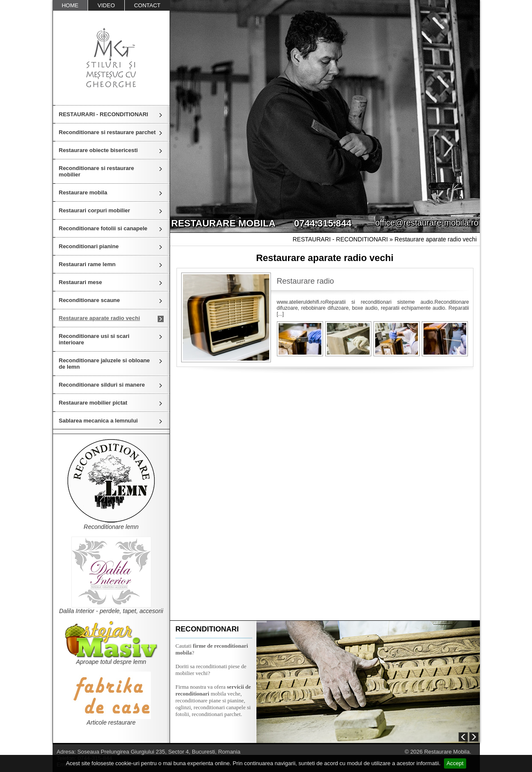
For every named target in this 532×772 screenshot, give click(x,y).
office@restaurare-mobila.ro (427, 223)
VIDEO (106, 5)
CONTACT (147, 5)
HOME (70, 5)
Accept (455, 763)
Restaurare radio (306, 281)
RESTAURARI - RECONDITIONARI (104, 114)
